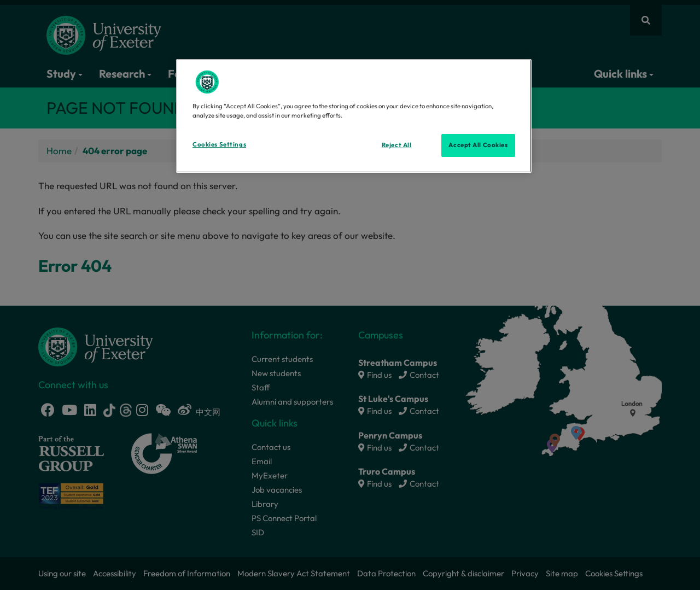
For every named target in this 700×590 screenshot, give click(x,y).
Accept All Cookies (478, 145)
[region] (354, 116)
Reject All (397, 145)
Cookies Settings (219, 144)
